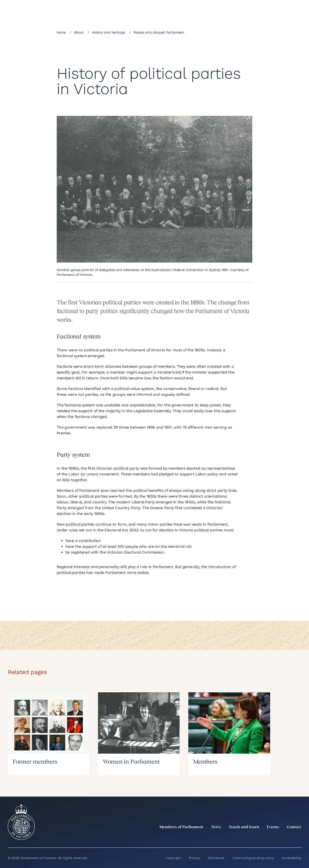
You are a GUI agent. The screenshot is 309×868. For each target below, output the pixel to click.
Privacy (195, 858)
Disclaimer (216, 858)
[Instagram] (267, 838)
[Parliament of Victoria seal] (21, 822)
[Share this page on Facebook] (205, 32)
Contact (294, 827)
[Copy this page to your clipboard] (238, 32)
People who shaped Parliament (159, 32)
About (79, 32)
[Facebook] (277, 838)
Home (61, 32)
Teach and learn (244, 827)
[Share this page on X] (222, 32)
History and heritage (109, 32)
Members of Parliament (181, 827)
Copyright (173, 858)
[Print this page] (246, 32)
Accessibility (291, 858)
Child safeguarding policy (253, 858)
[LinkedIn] (256, 838)
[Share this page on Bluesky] (230, 32)
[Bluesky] (298, 838)
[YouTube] (288, 838)
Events (273, 827)
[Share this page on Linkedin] (213, 32)
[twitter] (245, 838)
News (216, 827)
